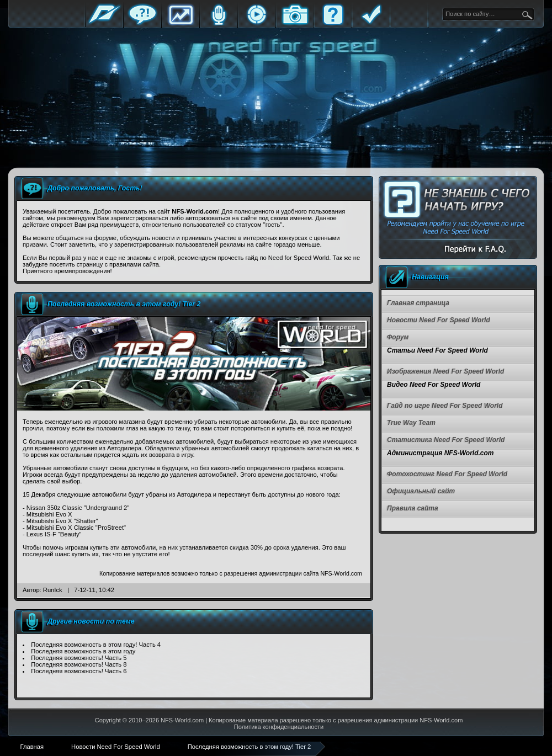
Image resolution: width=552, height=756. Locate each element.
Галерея (295, 23)
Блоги (219, 23)
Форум (142, 23)
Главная (104, 23)
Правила (371, 23)
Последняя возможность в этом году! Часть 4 (96, 645)
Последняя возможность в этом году (83, 651)
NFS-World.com (182, 720)
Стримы (257, 23)
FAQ (333, 23)
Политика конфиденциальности (279, 727)
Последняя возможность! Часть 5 (79, 658)
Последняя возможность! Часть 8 (79, 664)
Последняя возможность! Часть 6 (79, 671)
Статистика (181, 23)
